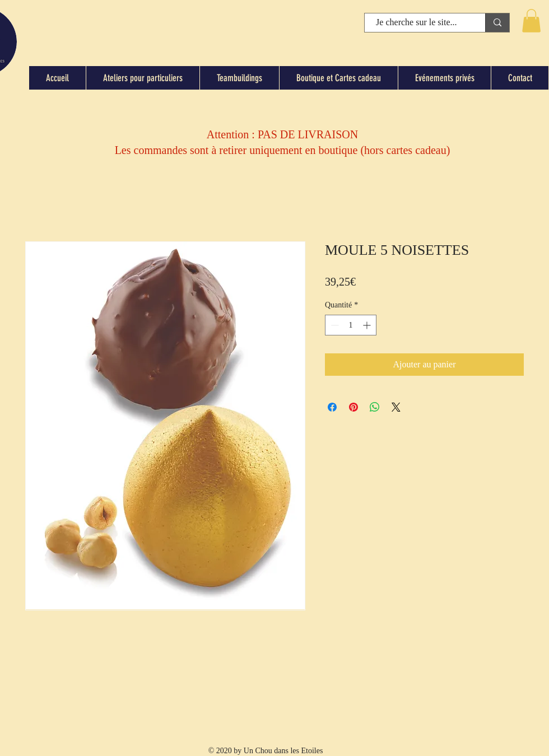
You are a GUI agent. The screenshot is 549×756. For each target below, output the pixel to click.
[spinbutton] (351, 325)
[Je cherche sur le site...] (417, 22)
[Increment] (368, 325)
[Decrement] (334, 325)
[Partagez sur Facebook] (332, 407)
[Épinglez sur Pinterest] (353, 407)
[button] (531, 21)
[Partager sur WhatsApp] (375, 407)
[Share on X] (396, 407)
